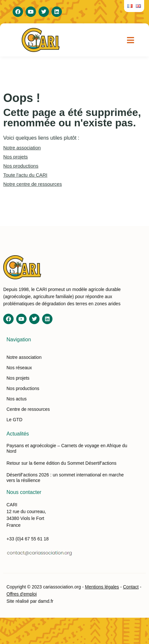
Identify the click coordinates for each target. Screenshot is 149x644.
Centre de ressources (28, 409)
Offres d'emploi (22, 594)
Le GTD (14, 420)
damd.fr (46, 601)
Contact (131, 587)
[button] (131, 40)
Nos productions (21, 166)
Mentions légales (102, 587)
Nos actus (17, 399)
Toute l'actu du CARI (25, 175)
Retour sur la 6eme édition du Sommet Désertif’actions (62, 463)
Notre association (22, 148)
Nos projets (16, 157)
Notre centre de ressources (33, 184)
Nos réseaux (19, 368)
